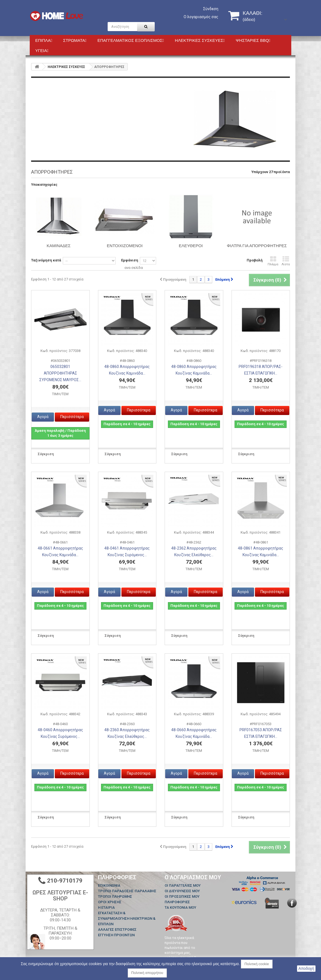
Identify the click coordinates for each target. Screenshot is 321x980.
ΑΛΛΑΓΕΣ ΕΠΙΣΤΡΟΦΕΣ (117, 930)
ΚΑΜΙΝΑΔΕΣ (59, 246)
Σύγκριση (46, 454)
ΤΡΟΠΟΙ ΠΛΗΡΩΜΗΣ (115, 896)
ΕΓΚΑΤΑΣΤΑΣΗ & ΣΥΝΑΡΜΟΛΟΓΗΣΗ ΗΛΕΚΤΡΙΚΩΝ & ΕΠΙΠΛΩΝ (127, 918)
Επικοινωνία (109, 885)
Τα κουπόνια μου (180, 907)
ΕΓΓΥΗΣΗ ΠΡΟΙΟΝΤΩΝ (116, 935)
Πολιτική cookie (257, 964)
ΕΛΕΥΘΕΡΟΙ (191, 246)
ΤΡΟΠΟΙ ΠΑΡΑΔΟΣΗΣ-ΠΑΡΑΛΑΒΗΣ (127, 891)
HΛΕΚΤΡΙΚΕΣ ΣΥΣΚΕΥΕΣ (66, 67)
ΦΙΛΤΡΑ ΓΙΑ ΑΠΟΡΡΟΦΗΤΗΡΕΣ (257, 246)
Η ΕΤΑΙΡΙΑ (106, 907)
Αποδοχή (306, 968)
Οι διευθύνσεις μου (182, 891)
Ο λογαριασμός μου (193, 877)
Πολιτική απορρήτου (147, 973)
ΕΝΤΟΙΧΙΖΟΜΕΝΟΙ (125, 246)
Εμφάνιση (130, 260)
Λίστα (286, 261)
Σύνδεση (211, 9)
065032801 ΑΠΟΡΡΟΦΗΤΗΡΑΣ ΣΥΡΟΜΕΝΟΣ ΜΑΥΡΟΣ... (60, 373)
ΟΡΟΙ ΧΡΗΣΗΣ (110, 902)
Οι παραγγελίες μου (183, 885)
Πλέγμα (273, 261)
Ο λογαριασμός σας (201, 17)
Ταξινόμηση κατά (46, 260)
